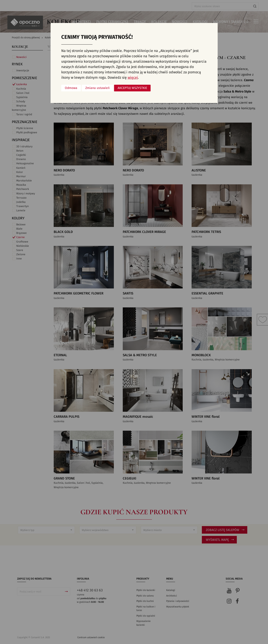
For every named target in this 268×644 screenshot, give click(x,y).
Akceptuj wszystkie (132, 88)
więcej (133, 78)
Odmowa (71, 88)
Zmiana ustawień (97, 88)
